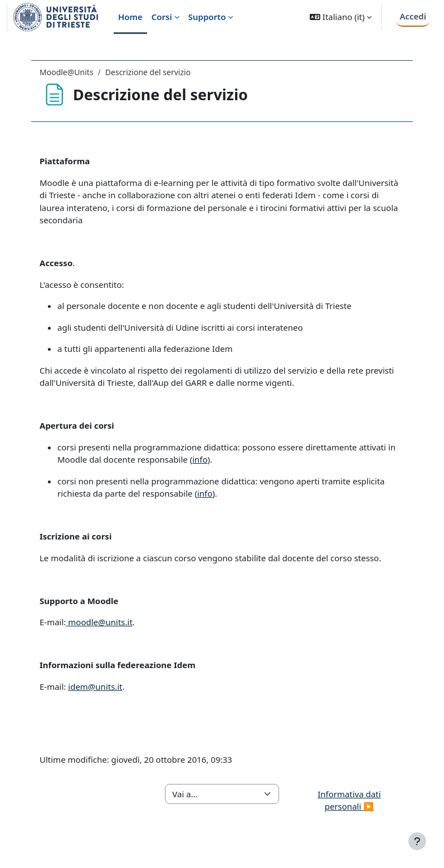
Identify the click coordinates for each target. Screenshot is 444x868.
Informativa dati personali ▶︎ (349, 800)
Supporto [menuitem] (207, 17)
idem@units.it (95, 686)
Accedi (413, 16)
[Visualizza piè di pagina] (417, 841)
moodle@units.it (99, 622)
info (200, 459)
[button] (341, 17)
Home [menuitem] (130, 17)
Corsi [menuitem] (162, 17)
